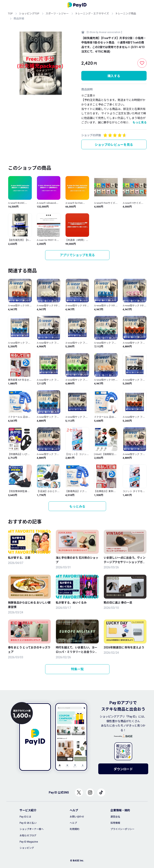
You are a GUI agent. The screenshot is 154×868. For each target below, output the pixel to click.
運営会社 (115, 817)
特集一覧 (77, 669)
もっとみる (77, 507)
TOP (10, 14)
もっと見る (140, 122)
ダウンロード (123, 769)
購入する (114, 76)
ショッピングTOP (29, 14)
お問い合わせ (77, 817)
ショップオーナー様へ (32, 829)
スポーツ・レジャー (57, 14)
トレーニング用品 (126, 14)
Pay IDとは (25, 817)
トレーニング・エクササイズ (92, 14)
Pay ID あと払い (28, 823)
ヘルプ (73, 823)
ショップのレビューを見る (114, 145)
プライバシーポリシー (122, 829)
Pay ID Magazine (29, 842)
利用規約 (75, 829)
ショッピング (27, 848)
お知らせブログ (28, 836)
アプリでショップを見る (77, 255)
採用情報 (115, 823)
